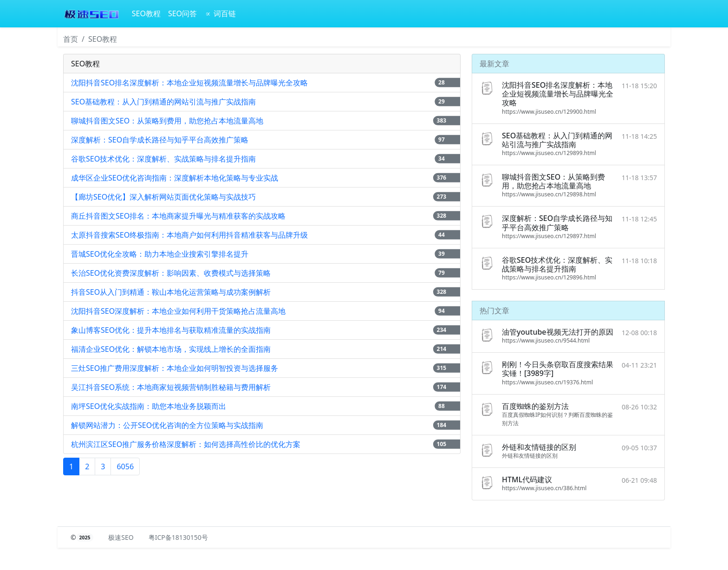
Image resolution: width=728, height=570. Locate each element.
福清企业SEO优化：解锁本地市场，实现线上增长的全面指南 (171, 349)
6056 (125, 466)
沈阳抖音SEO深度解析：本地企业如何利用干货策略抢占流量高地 (178, 311)
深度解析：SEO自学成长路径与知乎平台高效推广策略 (160, 140)
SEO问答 (182, 13)
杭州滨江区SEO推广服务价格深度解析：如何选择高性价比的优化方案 (186, 444)
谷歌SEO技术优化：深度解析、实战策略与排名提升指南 (163, 159)
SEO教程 (146, 13)
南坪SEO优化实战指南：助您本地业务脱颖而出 (149, 406)
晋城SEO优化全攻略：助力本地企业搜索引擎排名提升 (160, 254)
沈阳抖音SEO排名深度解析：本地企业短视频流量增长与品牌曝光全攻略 (189, 83)
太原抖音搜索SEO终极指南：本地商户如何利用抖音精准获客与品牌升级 (189, 235)
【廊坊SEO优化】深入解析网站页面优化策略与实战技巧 (163, 197)
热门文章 (494, 311)
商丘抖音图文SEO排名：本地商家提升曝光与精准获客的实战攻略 (178, 216)
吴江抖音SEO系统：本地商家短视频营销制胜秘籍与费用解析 (171, 387)
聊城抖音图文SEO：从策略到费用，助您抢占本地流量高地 (167, 121)
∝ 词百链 (220, 13)
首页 (71, 39)
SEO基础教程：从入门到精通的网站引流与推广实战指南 (163, 102)
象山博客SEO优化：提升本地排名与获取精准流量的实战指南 (171, 330)
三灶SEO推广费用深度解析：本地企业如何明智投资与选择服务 (175, 368)
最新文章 (494, 64)
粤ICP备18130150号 (178, 537)
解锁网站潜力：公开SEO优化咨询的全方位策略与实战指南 (167, 425)
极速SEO (121, 537)
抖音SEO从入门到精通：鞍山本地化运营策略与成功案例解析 (171, 292)
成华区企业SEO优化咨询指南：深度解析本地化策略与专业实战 (175, 178)
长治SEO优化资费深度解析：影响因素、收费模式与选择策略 (171, 273)
